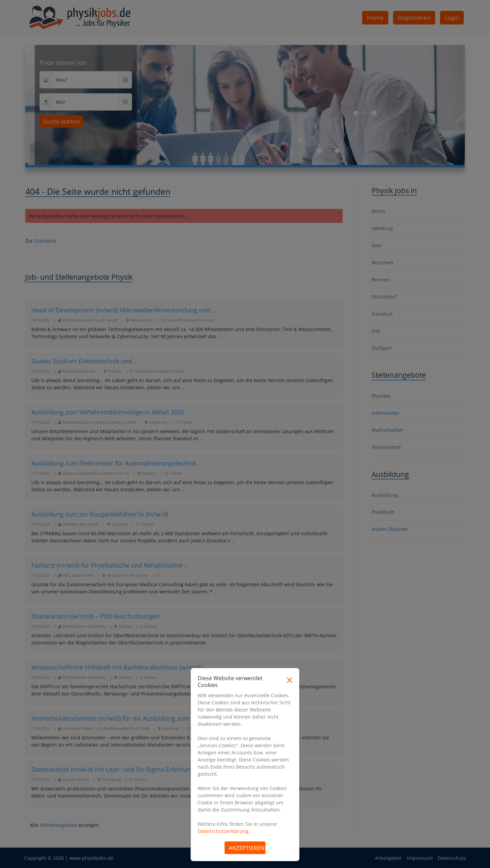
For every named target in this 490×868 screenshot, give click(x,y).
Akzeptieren (247, 848)
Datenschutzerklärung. (224, 831)
